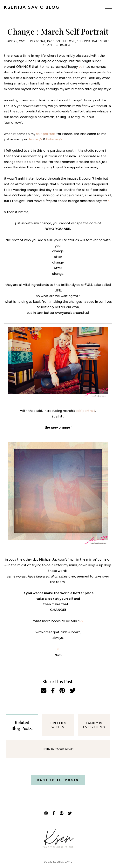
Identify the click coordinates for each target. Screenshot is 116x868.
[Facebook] (54, 813)
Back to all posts (58, 780)
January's (35, 139)
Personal (38, 41)
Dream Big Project (57, 45)
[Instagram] (46, 813)
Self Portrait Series (93, 41)
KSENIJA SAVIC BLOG (32, 7)
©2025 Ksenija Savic (58, 862)
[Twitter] (70, 813)
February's (54, 139)
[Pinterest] (61, 813)
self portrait (46, 134)
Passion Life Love (61, 41)
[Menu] (109, 7)
